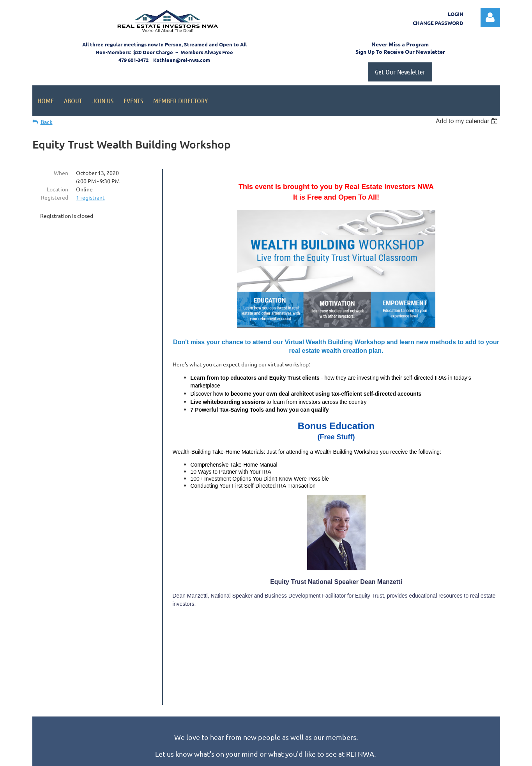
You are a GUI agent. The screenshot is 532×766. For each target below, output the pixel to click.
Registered (55, 197)
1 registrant (90, 197)
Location (57, 189)
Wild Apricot (407, 756)
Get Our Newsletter (400, 72)
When (61, 173)
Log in (490, 18)
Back (47, 122)
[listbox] (468, 121)
